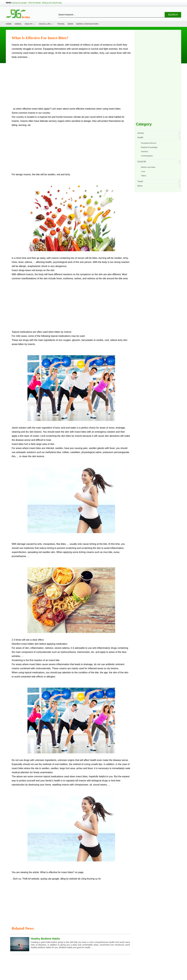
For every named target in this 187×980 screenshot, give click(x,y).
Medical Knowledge (149, 147)
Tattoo (144, 176)
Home (9, 24)
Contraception (147, 156)
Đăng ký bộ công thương (52, 3)
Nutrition (144, 152)
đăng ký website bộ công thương (77, 879)
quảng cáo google (50, 879)
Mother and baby (148, 167)
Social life (45, 24)
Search (173, 15)
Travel (61, 24)
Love (143, 171)
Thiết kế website (34, 3)
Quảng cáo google (19, 3)
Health (29, 24)
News (70, 24)
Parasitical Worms (149, 143)
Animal (18, 24)
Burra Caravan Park (87, 24)
